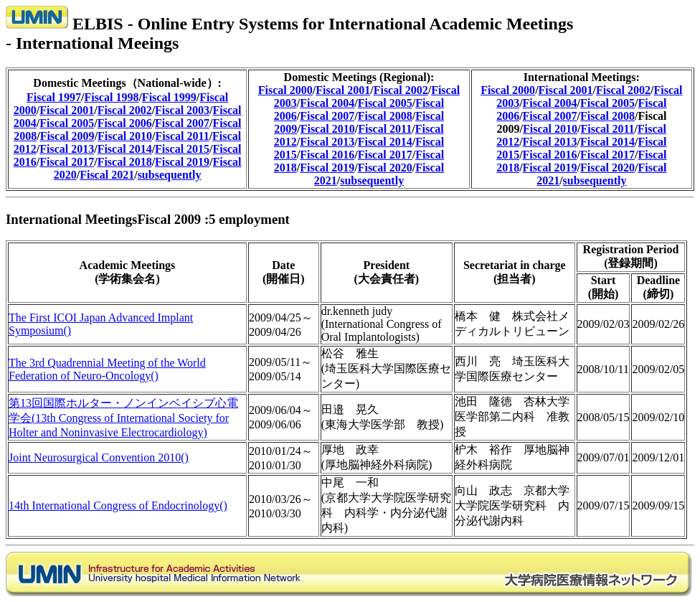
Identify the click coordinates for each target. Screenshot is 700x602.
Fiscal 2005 (67, 123)
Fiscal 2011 (183, 136)
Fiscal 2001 (67, 110)
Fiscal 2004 (327, 103)
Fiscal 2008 (385, 116)
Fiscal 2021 (107, 175)
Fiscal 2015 (182, 149)
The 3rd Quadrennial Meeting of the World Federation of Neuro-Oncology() (107, 369)
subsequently (170, 175)
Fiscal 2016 (327, 155)
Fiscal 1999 (169, 97)
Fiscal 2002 (125, 110)
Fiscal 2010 (125, 136)
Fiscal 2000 (285, 90)
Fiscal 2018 (125, 162)
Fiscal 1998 (111, 97)
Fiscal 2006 (125, 123)
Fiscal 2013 (67, 149)
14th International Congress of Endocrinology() (118, 505)
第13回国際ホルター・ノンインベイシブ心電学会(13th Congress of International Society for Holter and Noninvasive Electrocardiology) (123, 418)
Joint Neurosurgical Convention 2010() (99, 457)
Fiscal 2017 (67, 162)
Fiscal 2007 (182, 123)
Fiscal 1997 (54, 97)
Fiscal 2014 (125, 149)
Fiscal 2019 (182, 162)
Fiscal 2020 (385, 168)
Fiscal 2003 (182, 110)
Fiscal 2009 (67, 136)
